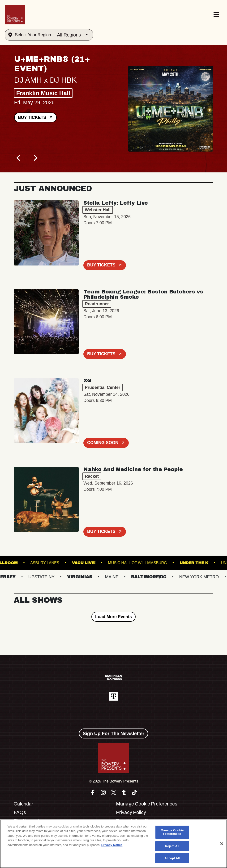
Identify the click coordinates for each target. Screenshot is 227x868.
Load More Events (113, 617)
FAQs (20, 812)
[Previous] (19, 158)
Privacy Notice (112, 845)
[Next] (35, 158)
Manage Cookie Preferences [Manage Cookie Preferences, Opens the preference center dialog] (172, 832)
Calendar (24, 804)
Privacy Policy (131, 812)
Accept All (172, 858)
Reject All (172, 846)
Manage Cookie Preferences (147, 804)
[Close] (222, 844)
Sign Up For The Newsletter (113, 733)
